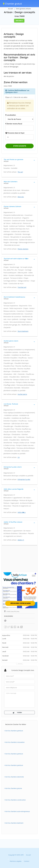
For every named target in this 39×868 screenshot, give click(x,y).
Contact (27, 861)
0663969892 (9, 616)
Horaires (20, 664)
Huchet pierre (22, 394)
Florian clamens (23, 249)
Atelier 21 (21, 540)
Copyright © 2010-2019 (16, 855)
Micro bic (21, 197)
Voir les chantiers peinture (14, 731)
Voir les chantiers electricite (14, 777)
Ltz (19, 457)
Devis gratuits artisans (23, 9)
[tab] (19, 160)
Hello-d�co (22, 512)
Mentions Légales (16, 861)
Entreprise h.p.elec (24, 479)
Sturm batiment (23, 331)
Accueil (11, 9)
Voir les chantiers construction (15, 800)
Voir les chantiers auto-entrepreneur (17, 811)
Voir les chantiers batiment (14, 823)
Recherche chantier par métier (16, 724)
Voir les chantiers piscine (13, 788)
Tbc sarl (20, 172)
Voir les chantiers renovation (14, 742)
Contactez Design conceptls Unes (23, 670)
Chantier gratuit (12, 4)
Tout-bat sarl (22, 287)
